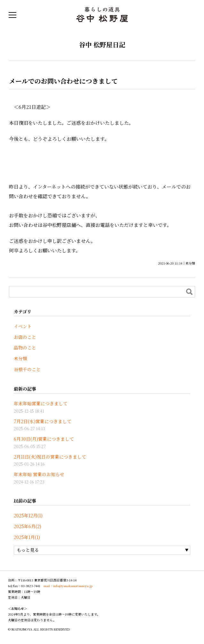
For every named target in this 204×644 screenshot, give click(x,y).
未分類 (190, 263)
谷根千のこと (27, 369)
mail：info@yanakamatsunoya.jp (68, 586)
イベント (23, 326)
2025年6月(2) (27, 526)
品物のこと (25, 348)
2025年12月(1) (28, 515)
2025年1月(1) (27, 537)
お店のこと (25, 337)
